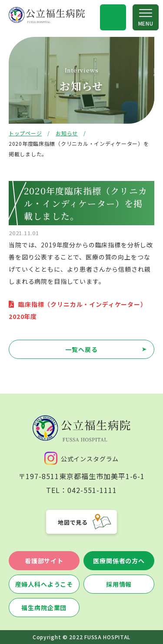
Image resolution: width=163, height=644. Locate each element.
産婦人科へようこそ (44, 584)
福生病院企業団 (44, 608)
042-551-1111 (92, 490)
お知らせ (67, 133)
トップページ (25, 133)
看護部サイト (44, 561)
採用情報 (119, 584)
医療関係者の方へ (119, 561)
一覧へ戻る (81, 349)
